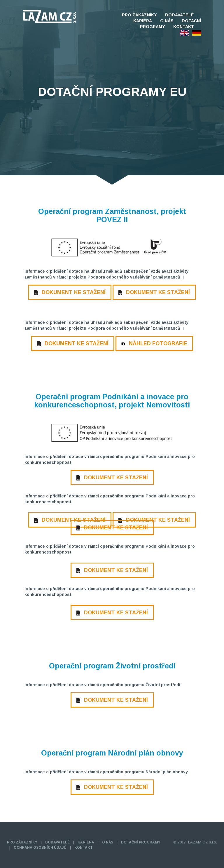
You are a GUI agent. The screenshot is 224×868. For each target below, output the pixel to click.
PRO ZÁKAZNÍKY (139, 15)
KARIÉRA (143, 21)
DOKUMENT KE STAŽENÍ (70, 292)
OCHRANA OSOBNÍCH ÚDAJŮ (40, 848)
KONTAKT (184, 27)
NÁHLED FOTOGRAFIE (154, 343)
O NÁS (167, 21)
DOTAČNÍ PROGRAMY (141, 842)
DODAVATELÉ (180, 15)
